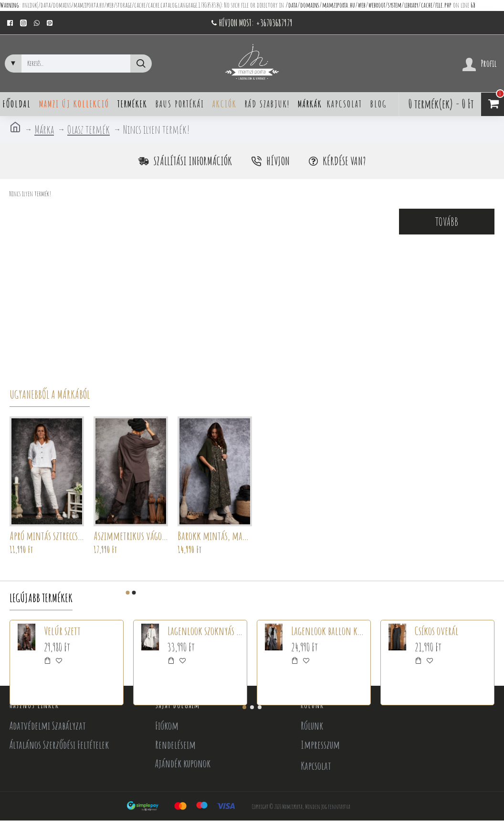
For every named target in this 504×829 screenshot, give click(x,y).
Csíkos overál (437, 631)
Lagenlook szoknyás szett (205, 631)
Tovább (447, 222)
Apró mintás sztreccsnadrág (47, 536)
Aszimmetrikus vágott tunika (131, 536)
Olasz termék (89, 129)
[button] (128, 593)
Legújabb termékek (41, 598)
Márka (44, 129)
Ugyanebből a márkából (50, 394)
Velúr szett (62, 631)
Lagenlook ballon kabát (329, 631)
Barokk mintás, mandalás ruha (215, 536)
